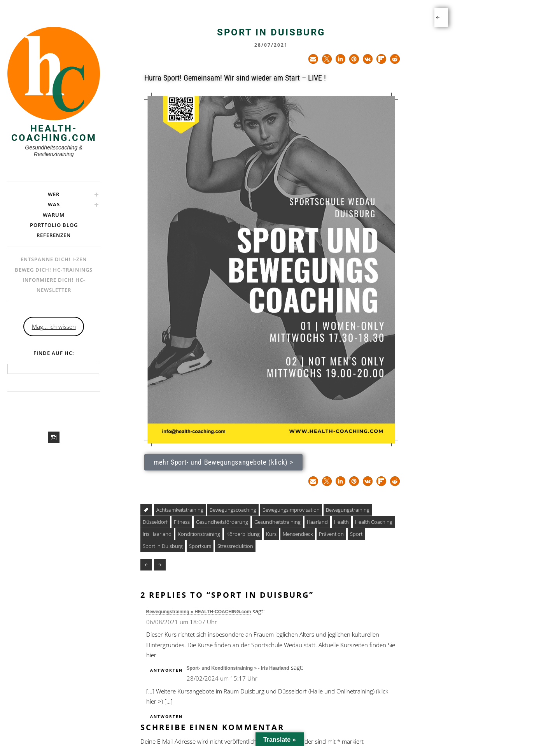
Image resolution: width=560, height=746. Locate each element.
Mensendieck (298, 534)
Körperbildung (243, 534)
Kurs (271, 534)
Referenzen (54, 235)
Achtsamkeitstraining (180, 510)
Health (341, 522)
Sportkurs (200, 546)
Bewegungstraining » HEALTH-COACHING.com (199, 612)
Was (54, 204)
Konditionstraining (199, 534)
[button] (313, 59)
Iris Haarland (157, 534)
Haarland (317, 522)
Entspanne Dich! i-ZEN (54, 259)
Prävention (331, 534)
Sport (356, 534)
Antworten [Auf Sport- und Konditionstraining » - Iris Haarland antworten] (166, 716)
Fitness (182, 522)
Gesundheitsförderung (222, 522)
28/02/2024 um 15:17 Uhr (222, 678)
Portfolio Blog (54, 225)
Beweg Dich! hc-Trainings (54, 270)
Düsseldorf (155, 522)
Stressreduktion (235, 546)
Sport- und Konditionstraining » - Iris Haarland (238, 668)
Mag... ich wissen (54, 326)
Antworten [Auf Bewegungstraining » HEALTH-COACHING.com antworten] (166, 670)
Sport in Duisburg (163, 546)
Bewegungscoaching (233, 510)
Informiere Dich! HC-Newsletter (54, 285)
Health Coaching (374, 522)
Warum (54, 215)
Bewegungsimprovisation (291, 510)
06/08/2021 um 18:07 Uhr (182, 622)
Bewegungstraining (348, 510)
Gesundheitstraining (277, 522)
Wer (54, 194)
